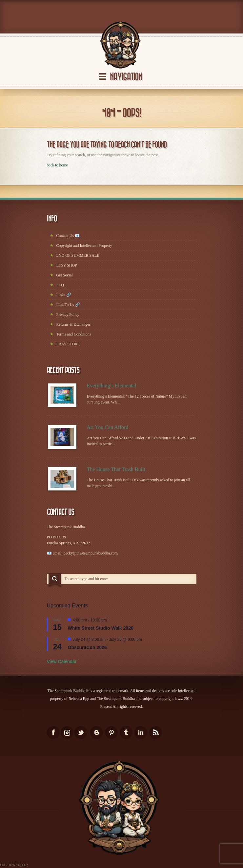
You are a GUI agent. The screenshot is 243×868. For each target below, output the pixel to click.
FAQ (60, 285)
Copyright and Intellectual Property (84, 246)
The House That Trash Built (116, 469)
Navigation (126, 77)
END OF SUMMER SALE (78, 255)
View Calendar (62, 662)
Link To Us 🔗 (68, 305)
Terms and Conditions (74, 334)
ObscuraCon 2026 (87, 647)
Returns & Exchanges (74, 324)
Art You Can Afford (108, 427)
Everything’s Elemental (112, 386)
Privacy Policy (68, 315)
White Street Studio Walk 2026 (101, 628)
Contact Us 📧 (68, 236)
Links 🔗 (64, 295)
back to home (58, 165)
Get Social (65, 275)
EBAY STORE (68, 344)
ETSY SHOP (67, 265)
